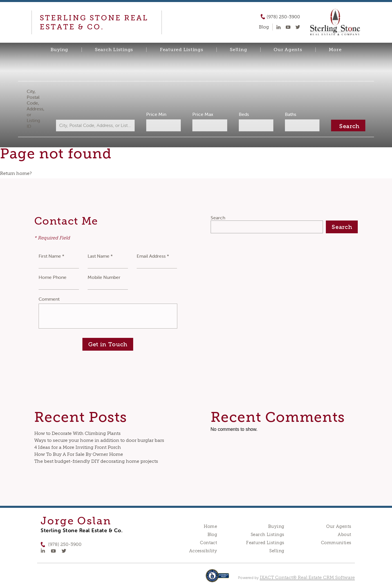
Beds (243, 114)
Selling (238, 50)
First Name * (52, 256)
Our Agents (288, 50)
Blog (212, 535)
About (344, 535)
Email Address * (153, 256)
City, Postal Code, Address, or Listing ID (37, 109)
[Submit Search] (346, 126)
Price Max (203, 114)
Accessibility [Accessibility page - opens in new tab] (203, 551)
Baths (289, 114)
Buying (59, 50)
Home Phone (53, 277)
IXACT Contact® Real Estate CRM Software (307, 577)
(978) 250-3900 (283, 17)
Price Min (157, 114)
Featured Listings (182, 50)
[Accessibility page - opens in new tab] (217, 579)
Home (211, 526)
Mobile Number (104, 277)
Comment (49, 299)
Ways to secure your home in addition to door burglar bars (99, 440)
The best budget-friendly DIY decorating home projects (96, 461)
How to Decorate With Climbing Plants (77, 433)
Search (218, 218)
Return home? (16, 173)
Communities (336, 543)
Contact (208, 543)
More (335, 50)
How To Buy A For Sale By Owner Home (79, 454)
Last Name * (100, 256)
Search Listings (114, 50)
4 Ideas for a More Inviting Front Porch (78, 447)
